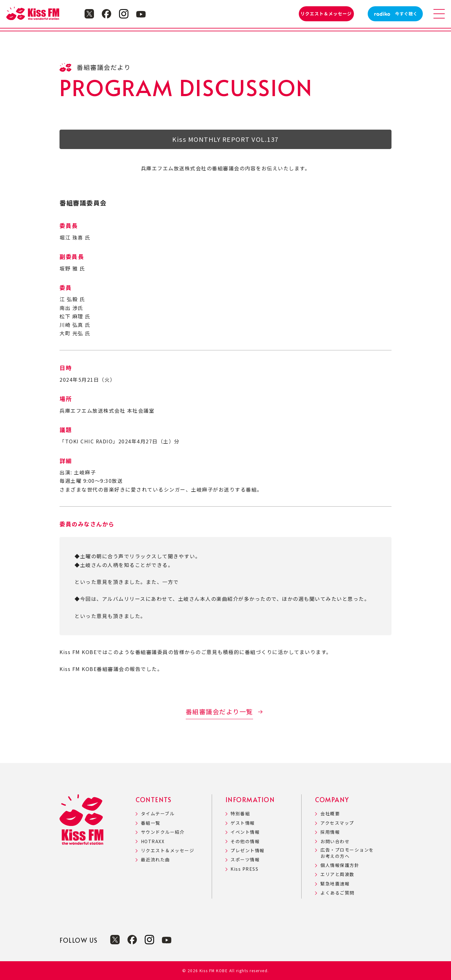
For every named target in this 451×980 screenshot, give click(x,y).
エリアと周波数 (337, 874)
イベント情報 (245, 832)
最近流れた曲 (156, 860)
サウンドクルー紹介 (163, 832)
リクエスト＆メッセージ (168, 851)
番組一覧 (151, 823)
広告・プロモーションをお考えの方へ (347, 853)
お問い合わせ (335, 841)
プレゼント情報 (248, 851)
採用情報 (330, 832)
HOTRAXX (153, 841)
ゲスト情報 (243, 823)
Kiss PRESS (244, 869)
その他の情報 (245, 841)
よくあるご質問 (337, 893)
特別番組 (240, 814)
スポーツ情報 (245, 860)
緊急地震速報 (335, 884)
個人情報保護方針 (340, 865)
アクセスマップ (337, 823)
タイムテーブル (158, 814)
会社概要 (330, 814)
